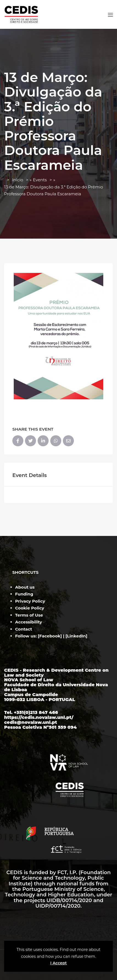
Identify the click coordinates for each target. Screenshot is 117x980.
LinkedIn (76, 636)
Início (18, 180)
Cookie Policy (30, 608)
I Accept (59, 963)
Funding (24, 594)
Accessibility (29, 622)
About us (25, 587)
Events (40, 180)
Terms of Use (29, 615)
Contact (24, 629)
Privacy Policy (30, 601)
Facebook (50, 636)
